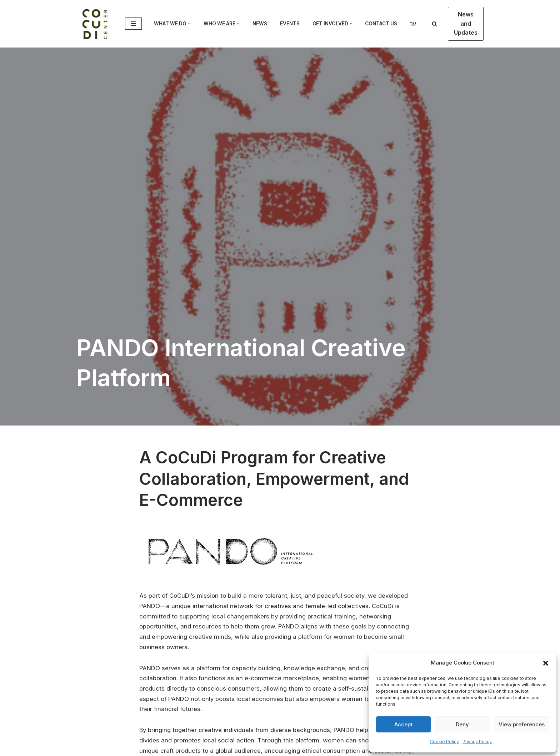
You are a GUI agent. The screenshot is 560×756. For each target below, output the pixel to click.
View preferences (522, 724)
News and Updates (466, 23)
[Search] (434, 24)
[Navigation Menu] (133, 24)
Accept (403, 724)
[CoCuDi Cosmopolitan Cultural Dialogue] (95, 24)
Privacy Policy (477, 742)
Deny (462, 724)
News (260, 24)
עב (413, 24)
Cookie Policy (444, 742)
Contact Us (381, 24)
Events (290, 24)
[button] (546, 663)
